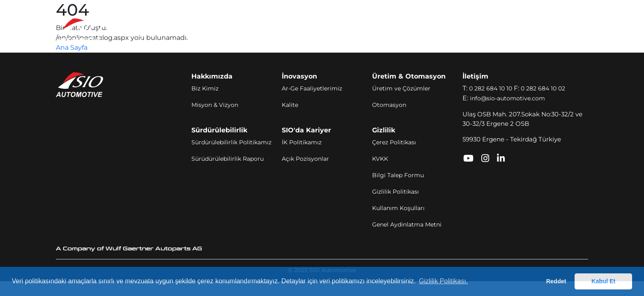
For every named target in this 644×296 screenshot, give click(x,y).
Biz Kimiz (205, 88)
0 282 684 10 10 (491, 88)
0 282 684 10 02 (543, 88)
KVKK (380, 159)
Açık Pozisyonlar (305, 159)
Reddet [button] (556, 281)
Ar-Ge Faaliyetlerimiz (312, 88)
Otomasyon (389, 105)
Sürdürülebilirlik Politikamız (231, 142)
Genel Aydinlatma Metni (407, 224)
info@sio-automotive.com (507, 98)
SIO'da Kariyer (409, 30)
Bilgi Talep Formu (398, 175)
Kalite (290, 105)
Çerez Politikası (394, 142)
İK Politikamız (302, 142)
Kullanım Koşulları (398, 208)
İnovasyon (218, 30)
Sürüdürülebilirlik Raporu (228, 159)
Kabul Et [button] (603, 281)
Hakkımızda (174, 30)
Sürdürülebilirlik (350, 30)
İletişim (451, 30)
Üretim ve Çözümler (401, 88)
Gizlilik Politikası (396, 192)
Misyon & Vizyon (215, 105)
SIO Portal (486, 30)
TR (556, 31)
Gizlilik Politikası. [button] (443, 281)
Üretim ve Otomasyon (279, 30)
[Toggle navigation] (579, 31)
